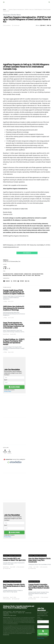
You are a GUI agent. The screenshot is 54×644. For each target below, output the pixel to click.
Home (4, 10)
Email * (6, 380)
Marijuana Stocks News (12, 15)
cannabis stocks (28, 274)
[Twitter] (9, 452)
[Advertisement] (14, 432)
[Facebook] (5, 452)
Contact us (6, 614)
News (24, 275)
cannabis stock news (19, 274)
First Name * (7, 375)
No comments (7, 25)
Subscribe (14, 387)
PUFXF (33, 275)
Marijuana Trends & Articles (15, 555)
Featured (6, 555)
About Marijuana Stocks (19, 612)
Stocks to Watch (7, 612)
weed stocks (37, 275)
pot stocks (28, 275)
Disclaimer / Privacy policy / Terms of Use (14, 613)
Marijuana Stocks (7, 275)
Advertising (28, 613)
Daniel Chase (6, 334)
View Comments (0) (27, 253)
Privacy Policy (8, 391)
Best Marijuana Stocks (8, 274)
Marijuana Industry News (38, 274)
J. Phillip (5, 267)
